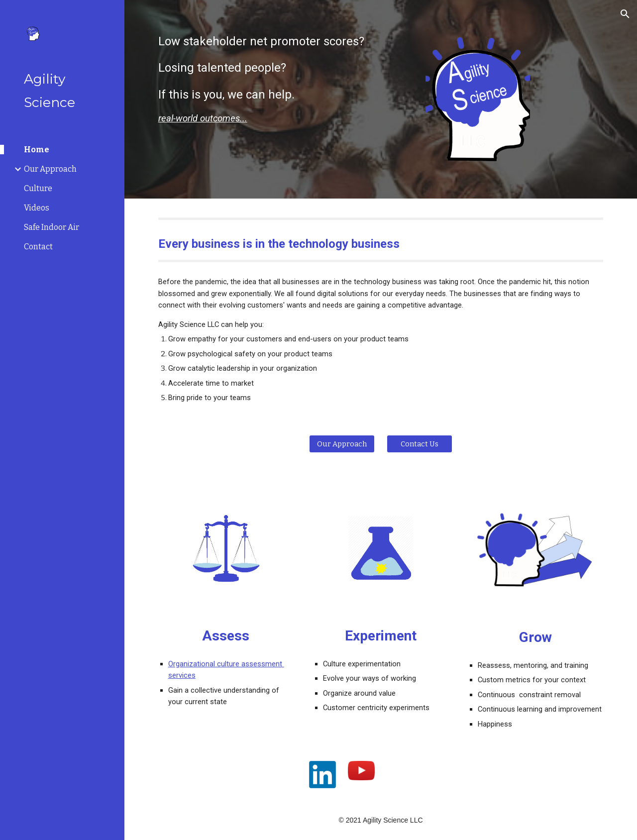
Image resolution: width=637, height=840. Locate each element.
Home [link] (37, 150)
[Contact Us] (420, 444)
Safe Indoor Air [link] (52, 227)
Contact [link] (38, 247)
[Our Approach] (342, 444)
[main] (284, 79)
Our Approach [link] (50, 169)
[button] (625, 14)
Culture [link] (38, 188)
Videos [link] (37, 208)
